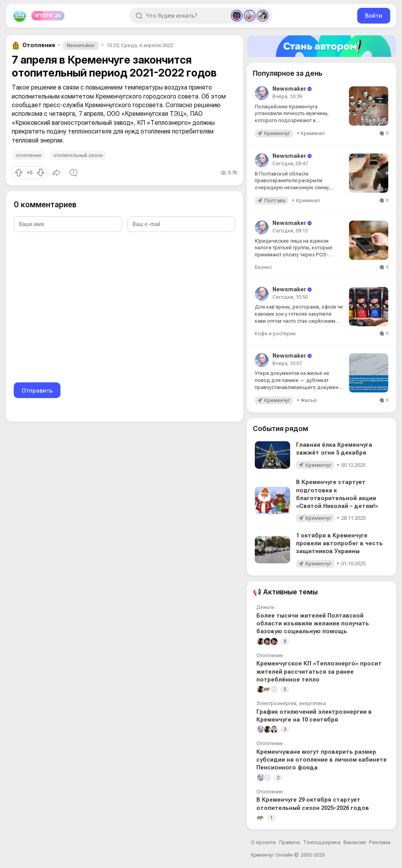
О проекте (263, 842)
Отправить (37, 390)
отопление (29, 155)
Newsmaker (81, 45)
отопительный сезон (78, 155)
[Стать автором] (322, 46)
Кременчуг (277, 133)
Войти (374, 16)
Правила (290, 842)
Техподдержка (322, 842)
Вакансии (355, 842)
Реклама (380, 842)
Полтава (275, 200)
